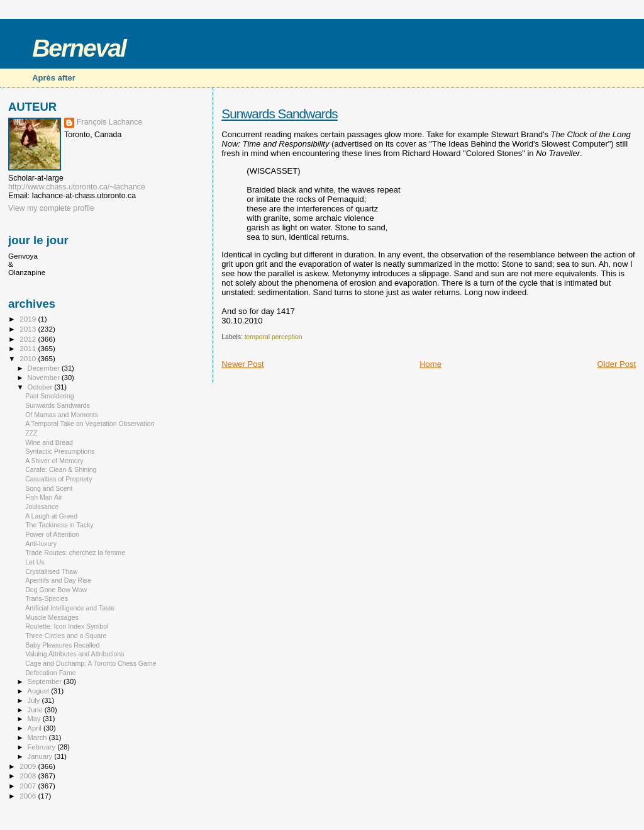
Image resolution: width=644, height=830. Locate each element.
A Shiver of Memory (54, 461)
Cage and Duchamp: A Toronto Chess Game (91, 663)
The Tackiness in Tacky (59, 525)
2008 (29, 776)
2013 (29, 329)
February (43, 747)
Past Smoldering (50, 396)
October (41, 387)
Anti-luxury (41, 544)
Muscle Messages (52, 617)
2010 (29, 358)
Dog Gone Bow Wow (56, 590)
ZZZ (31, 433)
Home (430, 364)
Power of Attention (52, 534)
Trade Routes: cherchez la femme (75, 552)
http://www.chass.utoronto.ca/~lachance (77, 187)
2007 (29, 786)
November (45, 378)
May (35, 719)
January (41, 756)
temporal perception (274, 337)
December (45, 368)
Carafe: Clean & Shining (61, 469)
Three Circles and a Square (66, 636)
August (40, 691)
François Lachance (109, 122)
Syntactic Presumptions (60, 451)
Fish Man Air (44, 497)
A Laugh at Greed (51, 516)
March (38, 737)
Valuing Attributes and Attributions (75, 654)
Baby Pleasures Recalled (62, 645)
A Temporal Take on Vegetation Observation (90, 423)
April (36, 728)
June (36, 710)
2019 (29, 319)
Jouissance (42, 507)
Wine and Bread (49, 442)
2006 (29, 796)
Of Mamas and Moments (62, 415)
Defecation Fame (51, 673)
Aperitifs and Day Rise (58, 580)
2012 (29, 339)
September (46, 681)
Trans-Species (47, 598)
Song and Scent (49, 488)
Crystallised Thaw (51, 571)
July (35, 700)
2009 (29, 766)
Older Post (617, 364)
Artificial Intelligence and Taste (70, 608)
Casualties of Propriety (58, 479)
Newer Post (242, 364)
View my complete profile (51, 208)
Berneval (79, 48)
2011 (29, 348)
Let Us (35, 562)
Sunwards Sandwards (279, 114)
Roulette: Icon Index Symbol (67, 626)
